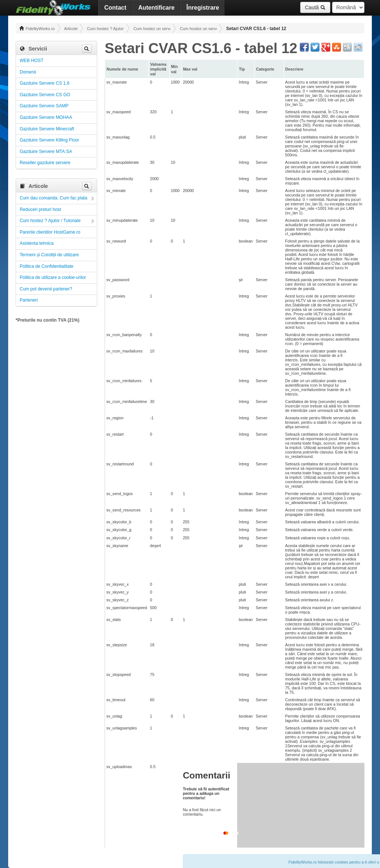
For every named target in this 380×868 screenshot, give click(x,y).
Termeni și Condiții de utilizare (49, 255)
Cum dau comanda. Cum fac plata (53, 198)
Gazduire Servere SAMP (44, 106)
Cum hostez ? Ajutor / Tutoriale (105, 29)
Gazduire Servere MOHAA (46, 117)
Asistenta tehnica (37, 243)
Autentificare (157, 8)
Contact (115, 8)
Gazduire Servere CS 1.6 (45, 83)
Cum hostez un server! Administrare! (152, 29)
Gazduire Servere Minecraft (47, 129)
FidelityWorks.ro (37, 28)
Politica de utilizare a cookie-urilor (53, 277)
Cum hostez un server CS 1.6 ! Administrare (198, 29)
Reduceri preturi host (40, 209)
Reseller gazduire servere (45, 163)
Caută (315, 7)
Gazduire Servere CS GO (45, 95)
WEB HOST (32, 61)
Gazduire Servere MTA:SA (46, 152)
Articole (71, 29)
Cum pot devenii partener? (46, 289)
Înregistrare (203, 8)
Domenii (28, 72)
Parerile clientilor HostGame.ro (50, 232)
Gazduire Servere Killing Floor (49, 140)
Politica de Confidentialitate (47, 266)
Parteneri (29, 300)
